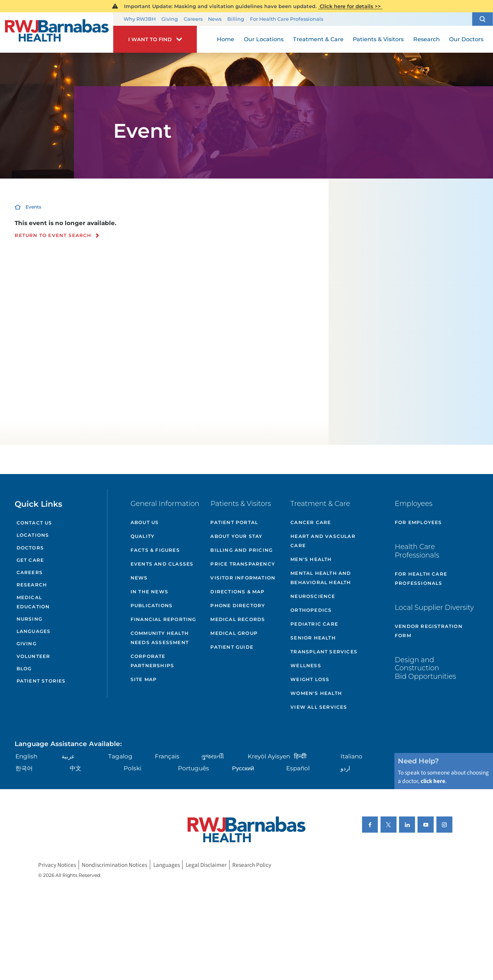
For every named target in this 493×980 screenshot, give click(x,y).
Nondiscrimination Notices (114, 865)
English (26, 756)
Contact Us (34, 523)
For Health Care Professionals (287, 19)
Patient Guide (232, 647)
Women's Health (316, 693)
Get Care (30, 560)
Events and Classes (162, 564)
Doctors (30, 548)
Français (167, 756)
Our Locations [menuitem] (264, 39)
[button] (483, 19)
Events (33, 207)
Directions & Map (237, 592)
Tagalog (120, 756)
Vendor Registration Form (429, 631)
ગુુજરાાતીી (212, 756)
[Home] (57, 33)
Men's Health (311, 559)
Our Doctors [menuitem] (466, 39)
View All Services (319, 707)
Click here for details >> (350, 6)
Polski (132, 768)
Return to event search (53, 235)
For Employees (418, 522)
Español (298, 768)
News (215, 19)
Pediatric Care (314, 624)
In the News (149, 592)
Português (194, 768)
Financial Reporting (163, 619)
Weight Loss (310, 679)
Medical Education (33, 602)
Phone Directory (238, 605)
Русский (243, 768)
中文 (75, 768)
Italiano (351, 756)
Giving (170, 19)
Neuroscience (313, 596)
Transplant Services (324, 652)
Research (32, 585)
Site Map (144, 679)
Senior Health (313, 638)
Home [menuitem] (226, 39)
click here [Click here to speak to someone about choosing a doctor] (433, 781)
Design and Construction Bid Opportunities (425, 668)
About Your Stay (236, 536)
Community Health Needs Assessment (160, 638)
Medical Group (234, 633)
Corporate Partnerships (152, 661)
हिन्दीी (300, 756)
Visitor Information (243, 578)
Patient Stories (41, 681)
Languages (34, 631)
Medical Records (238, 619)
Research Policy (252, 865)
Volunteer (34, 656)
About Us (145, 522)
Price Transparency (243, 564)
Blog (24, 669)
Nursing (29, 619)
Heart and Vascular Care (323, 541)
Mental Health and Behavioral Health (321, 578)
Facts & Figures (155, 550)
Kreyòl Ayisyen (269, 756)
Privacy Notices (57, 865)
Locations (33, 535)
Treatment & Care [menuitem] (318, 39)
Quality (143, 536)
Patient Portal (234, 522)
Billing (236, 19)
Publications (152, 605)
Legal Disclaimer (206, 865)
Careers (193, 19)
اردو (345, 768)
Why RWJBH (140, 19)
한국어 (24, 768)
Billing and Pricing (241, 550)
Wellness (306, 665)
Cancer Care (311, 522)
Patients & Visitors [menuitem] (378, 39)
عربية (68, 756)
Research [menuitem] (427, 39)
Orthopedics (311, 610)
